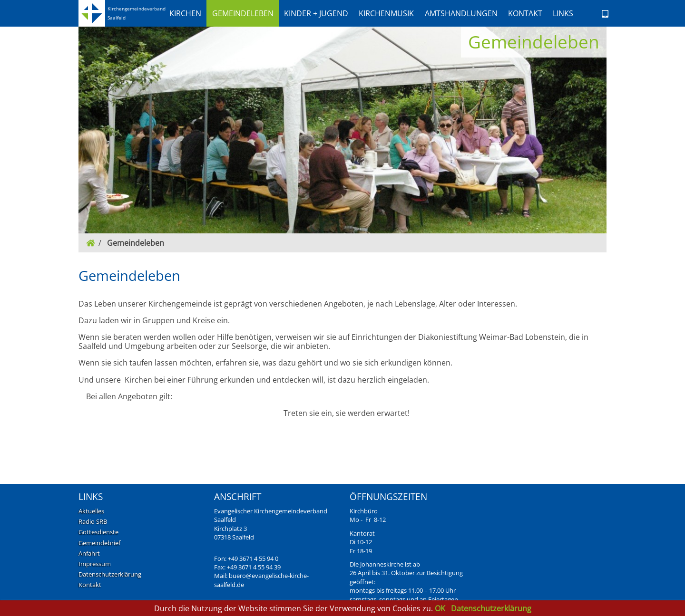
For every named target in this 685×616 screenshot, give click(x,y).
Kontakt (525, 13)
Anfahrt (89, 553)
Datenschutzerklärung (110, 574)
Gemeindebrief (99, 543)
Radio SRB (93, 521)
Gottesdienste (98, 532)
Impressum (95, 564)
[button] (185, 13)
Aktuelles (91, 511)
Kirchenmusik (386, 13)
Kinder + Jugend (316, 13)
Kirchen (185, 13)
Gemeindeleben (243, 13)
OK (441, 608)
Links (563, 13)
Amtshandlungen (461, 13)
